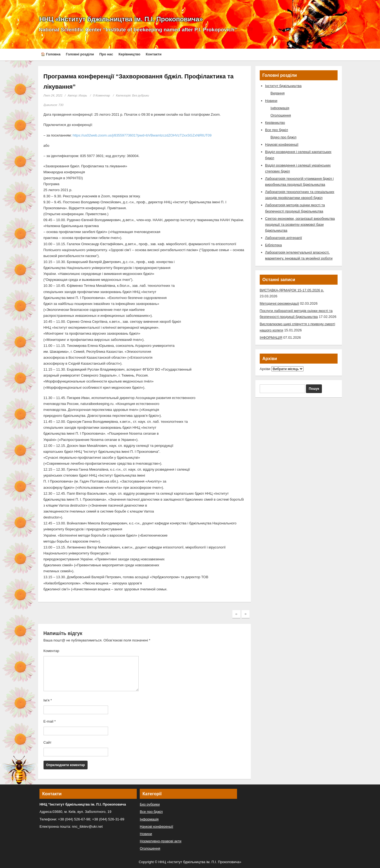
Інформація (280, 108)
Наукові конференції (282, 144)
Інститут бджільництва (283, 86)
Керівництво (130, 54)
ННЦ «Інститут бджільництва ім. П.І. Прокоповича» (121, 19)
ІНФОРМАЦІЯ (271, 337)
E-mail (50, 721)
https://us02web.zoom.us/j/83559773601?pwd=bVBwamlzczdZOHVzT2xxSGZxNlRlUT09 (142, 135)
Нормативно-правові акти (161, 841)
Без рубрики (141, 95)
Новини (271, 101)
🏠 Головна (51, 54)
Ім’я (48, 700)
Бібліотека (274, 245)
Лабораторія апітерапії (284, 238)
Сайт (48, 742)
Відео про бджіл (284, 137)
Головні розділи (80, 54)
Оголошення (281, 115)
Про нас (106, 54)
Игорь (83, 95)
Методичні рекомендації (279, 303)
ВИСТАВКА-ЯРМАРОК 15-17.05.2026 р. (292, 290)
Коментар (51, 651)
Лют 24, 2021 (53, 95)
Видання (278, 93)
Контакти (154, 54)
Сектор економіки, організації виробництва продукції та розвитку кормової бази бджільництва (300, 225)
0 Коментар (101, 95)
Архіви (265, 369)
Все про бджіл (277, 130)
